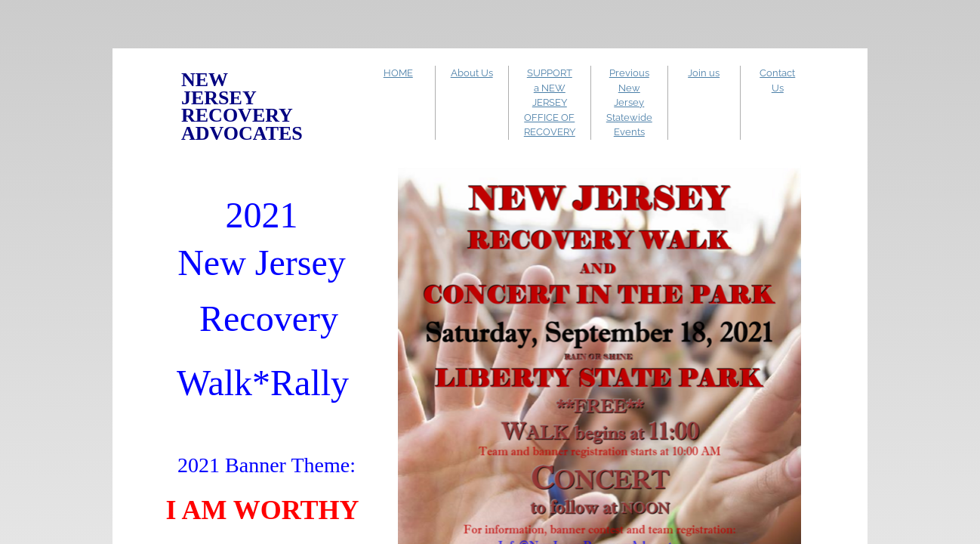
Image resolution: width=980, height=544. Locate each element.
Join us (704, 73)
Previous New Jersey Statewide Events (629, 102)
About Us (472, 73)
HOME (398, 73)
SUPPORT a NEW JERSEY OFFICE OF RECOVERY (550, 102)
